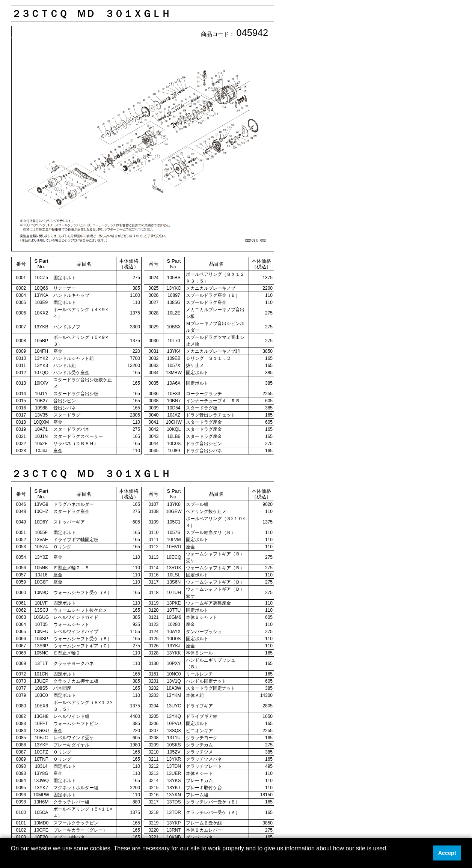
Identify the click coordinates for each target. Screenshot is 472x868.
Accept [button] (447, 853)
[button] (12, 858)
